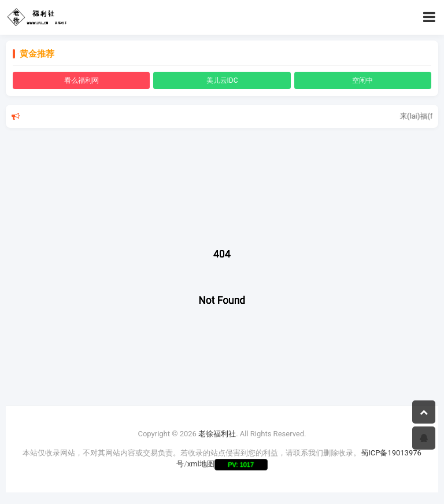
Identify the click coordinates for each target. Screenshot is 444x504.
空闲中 (362, 80)
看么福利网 (82, 80)
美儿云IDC (222, 80)
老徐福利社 (217, 434)
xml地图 (201, 464)
